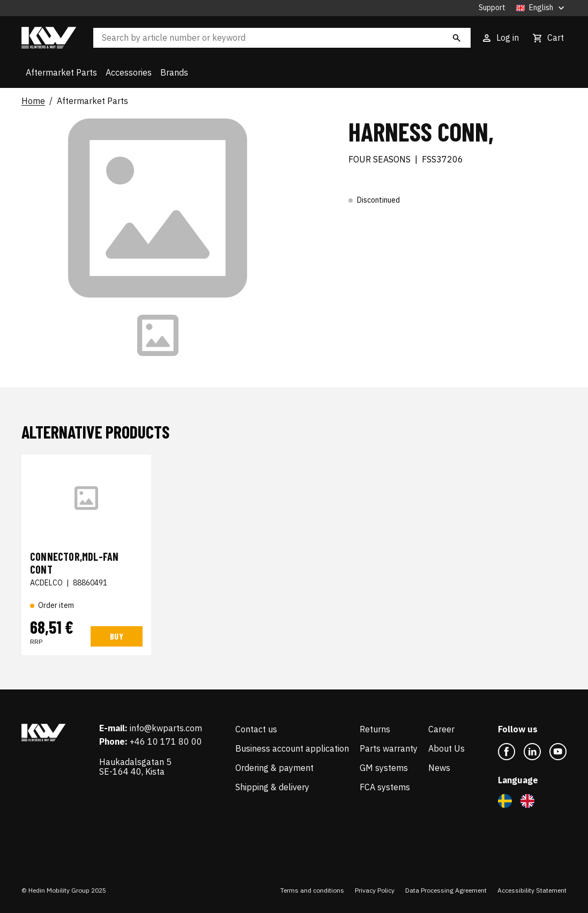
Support (492, 8)
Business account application (292, 748)
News (439, 768)
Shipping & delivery (272, 787)
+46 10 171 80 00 (166, 741)
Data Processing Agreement (446, 890)
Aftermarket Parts (61, 72)
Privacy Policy (375, 890)
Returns (375, 729)
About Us (446, 748)
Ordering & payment (274, 768)
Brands (174, 72)
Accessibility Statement (532, 890)
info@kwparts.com (166, 728)
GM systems (384, 768)
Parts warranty (389, 748)
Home (33, 101)
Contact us (256, 729)
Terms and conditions (312, 890)
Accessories (129, 72)
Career (441, 729)
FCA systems (385, 787)
